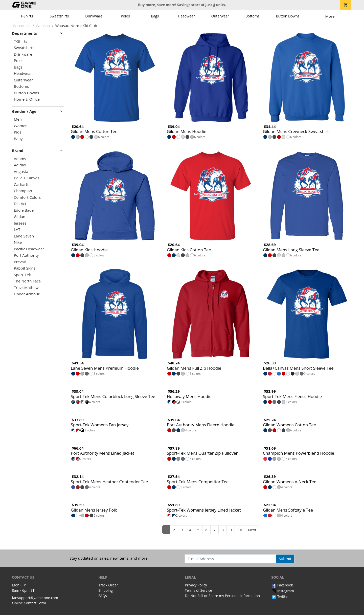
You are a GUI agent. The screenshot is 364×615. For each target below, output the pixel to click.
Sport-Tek (22, 275)
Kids (18, 132)
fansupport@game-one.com (35, 598)
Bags (155, 16)
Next (252, 530)
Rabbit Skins (25, 268)
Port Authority (26, 255)
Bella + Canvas (27, 178)
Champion (23, 191)
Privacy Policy (196, 585)
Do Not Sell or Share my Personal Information (222, 596)
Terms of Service (198, 590)
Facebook (282, 585)
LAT (17, 229)
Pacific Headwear (29, 249)
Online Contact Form (29, 603)
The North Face (27, 281)
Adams (20, 159)
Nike (18, 242)
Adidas (20, 165)
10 (240, 530)
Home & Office (27, 99)
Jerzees (20, 223)
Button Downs (288, 16)
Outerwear (220, 16)
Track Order (108, 585)
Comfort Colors (27, 197)
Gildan (20, 217)
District (20, 204)
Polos (125, 16)
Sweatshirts (59, 16)
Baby (18, 139)
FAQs (103, 596)
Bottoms (253, 16)
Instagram (283, 591)
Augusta (21, 172)
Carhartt (21, 184)
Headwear (186, 16)
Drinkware (94, 16)
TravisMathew (26, 288)
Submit (285, 559)
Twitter (280, 596)
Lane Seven (24, 236)
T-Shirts (27, 16)
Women (21, 126)
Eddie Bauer (25, 210)
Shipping (106, 590)
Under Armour (27, 294)
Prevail (20, 262)
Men (18, 119)
